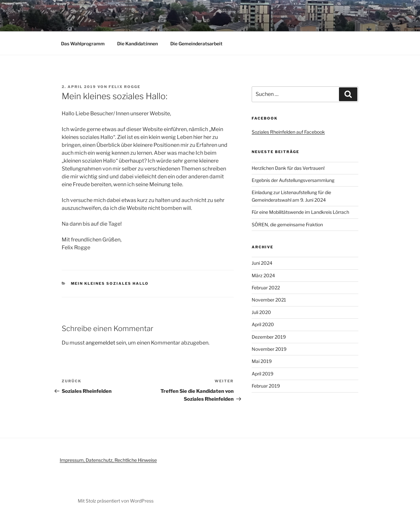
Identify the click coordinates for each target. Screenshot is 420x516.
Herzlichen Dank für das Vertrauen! (288, 168)
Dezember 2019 (269, 337)
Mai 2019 (262, 361)
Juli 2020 (261, 312)
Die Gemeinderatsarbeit (196, 44)
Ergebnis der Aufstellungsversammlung (293, 180)
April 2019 (262, 374)
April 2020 (263, 324)
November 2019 (269, 349)
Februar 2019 (266, 386)
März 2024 (263, 275)
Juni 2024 (262, 263)
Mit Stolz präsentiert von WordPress (116, 501)
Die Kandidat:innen (137, 44)
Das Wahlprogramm (83, 44)
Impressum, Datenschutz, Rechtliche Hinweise (108, 460)
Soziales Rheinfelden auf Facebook (288, 132)
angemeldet (100, 343)
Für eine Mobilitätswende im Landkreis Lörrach (300, 212)
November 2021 (269, 300)
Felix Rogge (125, 87)
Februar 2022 (266, 288)
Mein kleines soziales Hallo (110, 283)
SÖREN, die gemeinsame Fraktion (287, 224)
